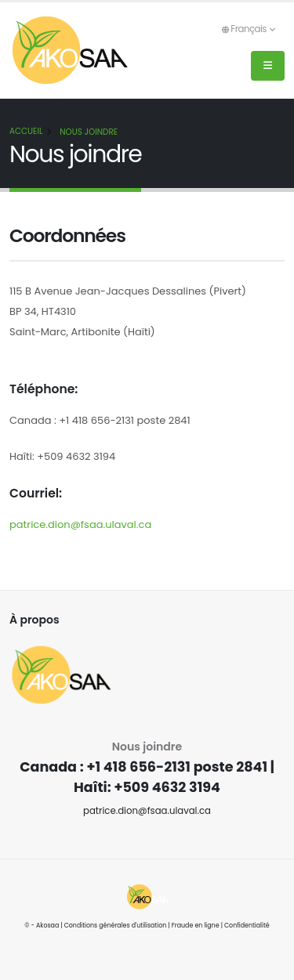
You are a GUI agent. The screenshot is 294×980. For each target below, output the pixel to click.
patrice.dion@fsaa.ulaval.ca (80, 524)
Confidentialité (247, 926)
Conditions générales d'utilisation (116, 926)
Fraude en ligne (196, 926)
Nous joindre (89, 132)
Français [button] (248, 29)
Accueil (26, 131)
